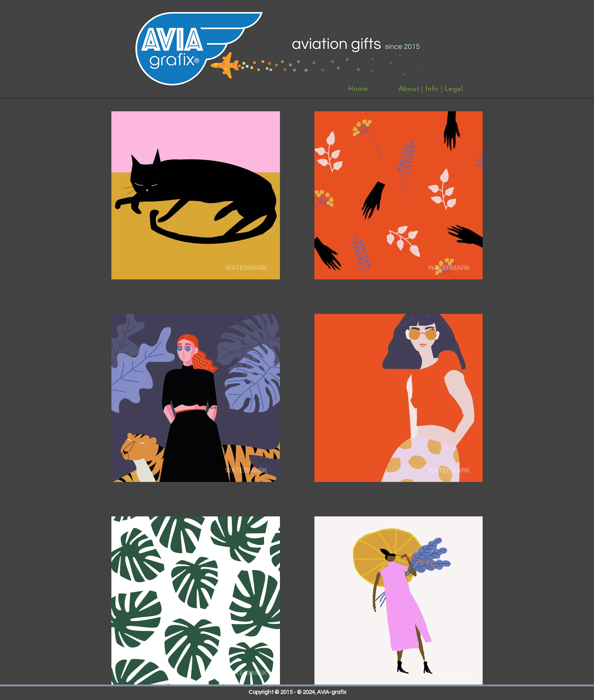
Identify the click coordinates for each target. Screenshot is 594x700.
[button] (196, 195)
